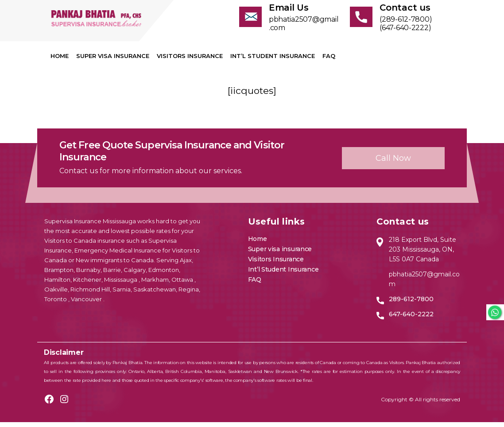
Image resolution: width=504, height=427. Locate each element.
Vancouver (87, 304)
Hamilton (57, 284)
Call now (393, 163)
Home (60, 60)
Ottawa (183, 284)
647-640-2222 (411, 319)
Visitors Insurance (190, 60)
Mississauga (121, 284)
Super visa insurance (113, 60)
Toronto (56, 304)
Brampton (59, 275)
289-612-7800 (411, 304)
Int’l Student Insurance (273, 60)
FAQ (329, 60)
